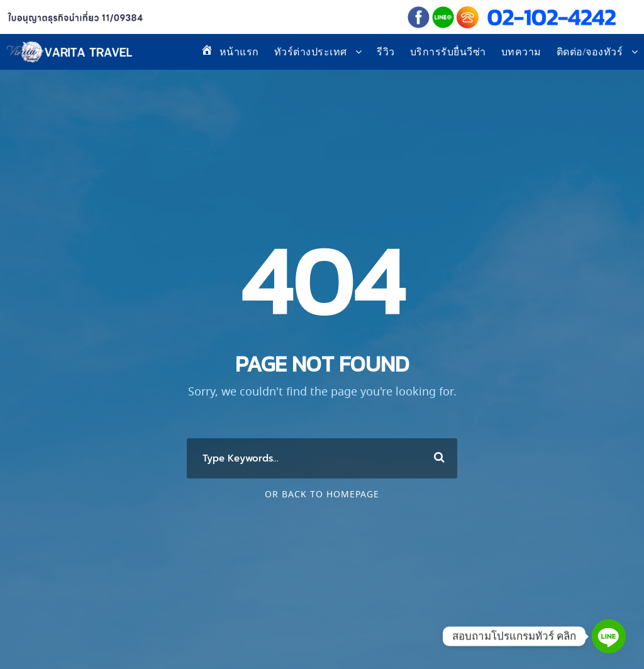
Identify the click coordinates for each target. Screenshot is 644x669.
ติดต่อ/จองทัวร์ (590, 52)
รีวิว (386, 52)
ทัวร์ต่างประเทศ (311, 52)
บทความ (521, 52)
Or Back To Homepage (322, 495)
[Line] (609, 636)
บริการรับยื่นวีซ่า (448, 52)
